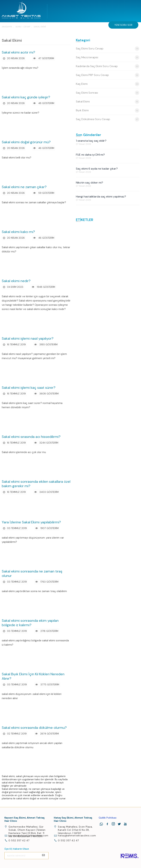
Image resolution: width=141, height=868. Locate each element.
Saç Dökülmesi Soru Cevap (108, 119)
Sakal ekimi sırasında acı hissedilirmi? (31, 437)
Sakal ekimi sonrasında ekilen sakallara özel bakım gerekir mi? (36, 484)
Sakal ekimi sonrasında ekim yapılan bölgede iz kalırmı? (30, 623)
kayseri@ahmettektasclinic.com (28, 835)
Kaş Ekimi (108, 84)
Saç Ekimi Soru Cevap (108, 49)
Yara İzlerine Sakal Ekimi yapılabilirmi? (31, 522)
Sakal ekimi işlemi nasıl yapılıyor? (28, 338)
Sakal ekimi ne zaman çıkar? (24, 187)
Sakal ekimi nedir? (16, 281)
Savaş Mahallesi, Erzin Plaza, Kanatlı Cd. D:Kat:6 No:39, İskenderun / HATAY (75, 830)
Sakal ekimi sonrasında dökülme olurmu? (34, 728)
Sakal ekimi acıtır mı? (18, 52)
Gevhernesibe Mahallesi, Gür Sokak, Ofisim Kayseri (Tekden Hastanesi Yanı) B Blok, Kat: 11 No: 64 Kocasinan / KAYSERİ (27, 831)
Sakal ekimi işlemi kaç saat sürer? (29, 388)
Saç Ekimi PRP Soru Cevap (108, 75)
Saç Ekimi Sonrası (108, 93)
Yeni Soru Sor (123, 25)
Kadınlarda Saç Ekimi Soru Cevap (108, 66)
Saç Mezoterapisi (108, 57)
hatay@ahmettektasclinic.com (77, 835)
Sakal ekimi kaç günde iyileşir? (26, 97)
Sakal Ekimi (108, 102)
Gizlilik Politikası (108, 818)
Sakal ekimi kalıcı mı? (18, 232)
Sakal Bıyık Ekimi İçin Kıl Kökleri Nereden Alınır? (33, 676)
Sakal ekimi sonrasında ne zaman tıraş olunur (32, 573)
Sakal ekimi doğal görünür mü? (26, 142)
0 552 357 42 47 (19, 840)
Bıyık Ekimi (108, 110)
